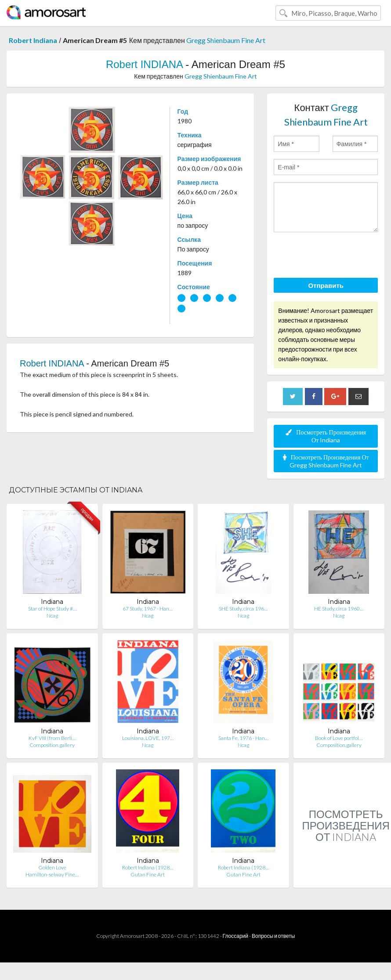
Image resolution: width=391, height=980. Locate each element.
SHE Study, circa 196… (243, 608)
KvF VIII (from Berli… (52, 738)
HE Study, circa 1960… (339, 608)
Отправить (326, 285)
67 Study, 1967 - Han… (148, 608)
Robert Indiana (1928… (148, 867)
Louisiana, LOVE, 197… (148, 738)
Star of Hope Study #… (52, 608)
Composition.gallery (52, 745)
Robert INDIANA (144, 64)
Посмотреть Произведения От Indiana (326, 436)
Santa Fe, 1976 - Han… (243, 738)
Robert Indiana (33, 40)
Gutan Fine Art (148, 874)
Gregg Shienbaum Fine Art (226, 40)
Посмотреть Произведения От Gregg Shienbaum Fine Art (326, 461)
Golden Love (52, 867)
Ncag (52, 616)
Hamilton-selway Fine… (52, 874)
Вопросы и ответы (273, 936)
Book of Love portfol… (339, 738)
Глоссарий (235, 936)
